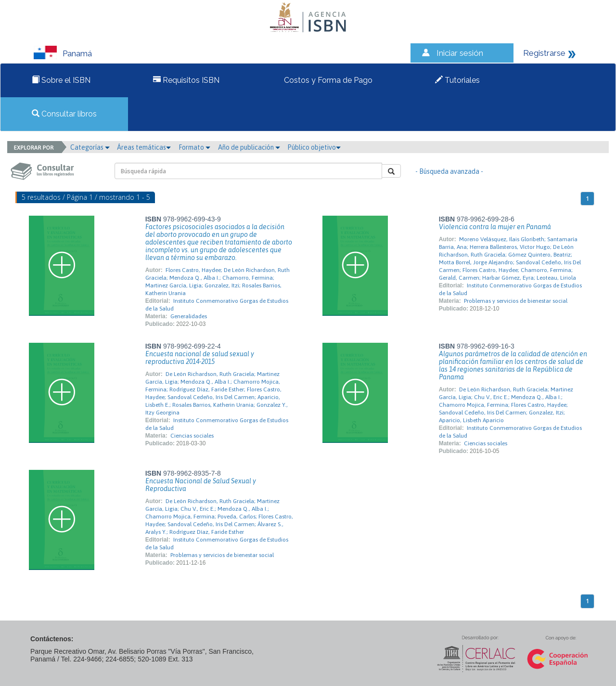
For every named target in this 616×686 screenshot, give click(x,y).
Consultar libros (64, 114)
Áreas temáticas (144, 147)
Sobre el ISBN (61, 80)
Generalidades (189, 316)
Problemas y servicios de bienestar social (516, 301)
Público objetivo (314, 147)
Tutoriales (457, 80)
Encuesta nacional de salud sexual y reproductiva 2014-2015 (200, 358)
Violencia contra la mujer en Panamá (495, 227)
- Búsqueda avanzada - (449, 171)
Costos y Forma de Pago (327, 80)
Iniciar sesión (460, 53)
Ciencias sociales (192, 436)
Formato (194, 147)
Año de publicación (249, 147)
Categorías (90, 147)
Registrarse (544, 53)
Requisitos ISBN (186, 80)
